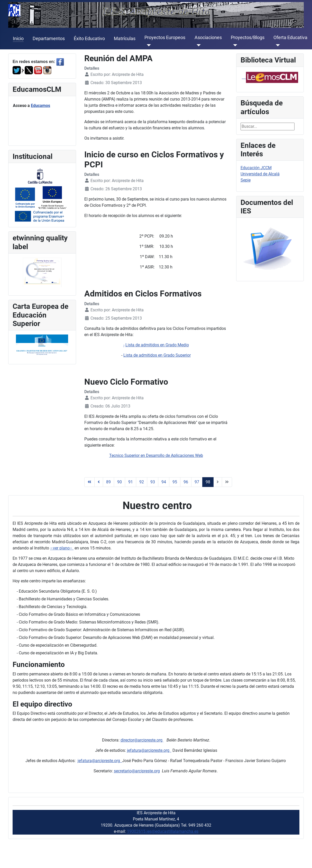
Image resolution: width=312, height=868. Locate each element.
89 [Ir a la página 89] (108, 482)
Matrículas (125, 39)
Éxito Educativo (89, 39)
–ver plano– (62, 548)
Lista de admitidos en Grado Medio (157, 345)
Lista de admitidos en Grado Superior (157, 355)
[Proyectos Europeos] (148, 45)
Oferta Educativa (290, 38)
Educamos (40, 106)
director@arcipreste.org (142, 740)
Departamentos (49, 39)
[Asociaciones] (198, 45)
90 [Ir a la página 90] (120, 482)
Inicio (18, 39)
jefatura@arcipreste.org (149, 750)
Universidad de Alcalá (260, 174)
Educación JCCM (256, 168)
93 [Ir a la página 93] (153, 482)
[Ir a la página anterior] (99, 482)
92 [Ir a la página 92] (142, 482)
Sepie (246, 180)
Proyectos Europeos (165, 38)
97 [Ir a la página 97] (197, 482)
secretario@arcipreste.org (137, 771)
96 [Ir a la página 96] (186, 482)
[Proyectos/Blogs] (234, 45)
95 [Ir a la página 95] (175, 482)
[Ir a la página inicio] (89, 482)
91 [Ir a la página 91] (131, 482)
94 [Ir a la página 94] (164, 482)
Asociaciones (208, 38)
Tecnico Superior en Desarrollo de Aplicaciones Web (156, 455)
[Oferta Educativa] (277, 45)
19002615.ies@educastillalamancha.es (163, 831)
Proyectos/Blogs (248, 38)
